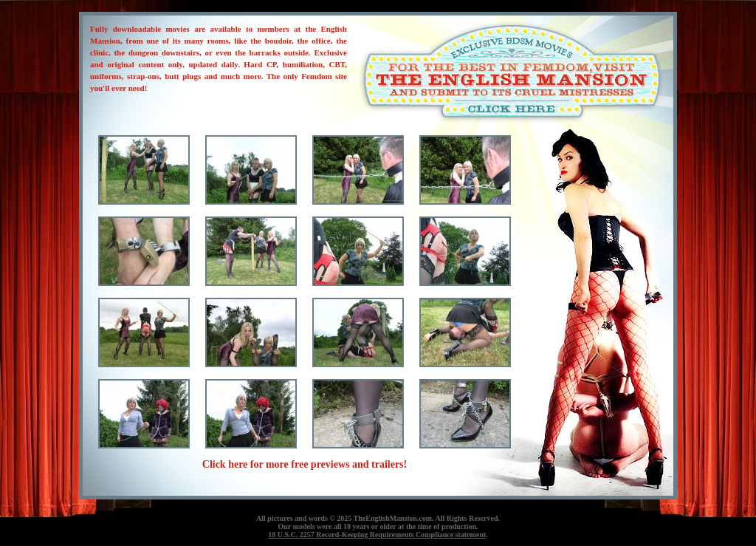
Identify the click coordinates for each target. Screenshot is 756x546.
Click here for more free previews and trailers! (305, 464)
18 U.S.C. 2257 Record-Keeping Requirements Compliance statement (377, 535)
